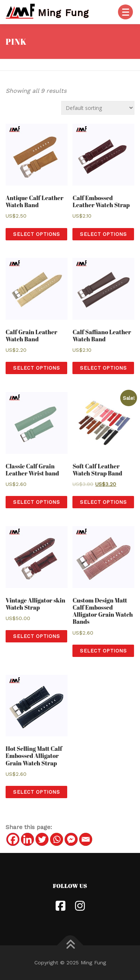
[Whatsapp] (57, 839)
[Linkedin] (27, 839)
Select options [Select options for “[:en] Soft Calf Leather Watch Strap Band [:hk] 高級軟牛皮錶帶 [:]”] (103, 502)
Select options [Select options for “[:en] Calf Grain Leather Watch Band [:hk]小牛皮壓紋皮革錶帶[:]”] (36, 368)
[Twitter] (42, 839)
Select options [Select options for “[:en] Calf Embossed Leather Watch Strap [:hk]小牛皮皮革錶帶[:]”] (103, 234)
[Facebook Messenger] (71, 839)
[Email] (86, 839)
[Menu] (125, 12)
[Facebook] (13, 839)
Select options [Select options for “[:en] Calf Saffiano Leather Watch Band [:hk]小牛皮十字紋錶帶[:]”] (103, 368)
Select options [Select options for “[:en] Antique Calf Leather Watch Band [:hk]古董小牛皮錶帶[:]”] (36, 234)
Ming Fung (63, 12)
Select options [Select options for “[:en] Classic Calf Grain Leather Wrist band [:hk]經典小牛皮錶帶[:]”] (36, 502)
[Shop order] (98, 108)
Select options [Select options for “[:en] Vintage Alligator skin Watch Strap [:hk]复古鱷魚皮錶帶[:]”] (36, 636)
